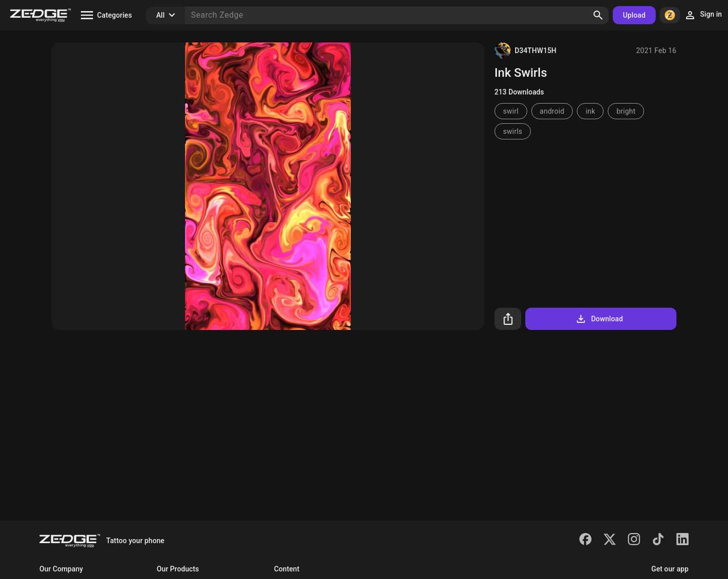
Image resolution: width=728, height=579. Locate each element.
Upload (634, 15)
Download (599, 319)
